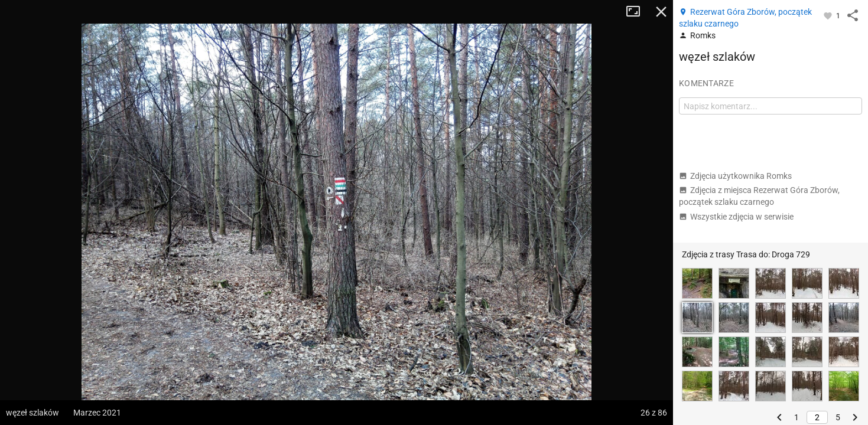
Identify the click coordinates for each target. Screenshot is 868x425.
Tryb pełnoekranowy (638, 12)
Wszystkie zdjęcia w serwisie (736, 217)
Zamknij (661, 12)
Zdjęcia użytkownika (735, 176)
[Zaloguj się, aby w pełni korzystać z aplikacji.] (829, 15)
